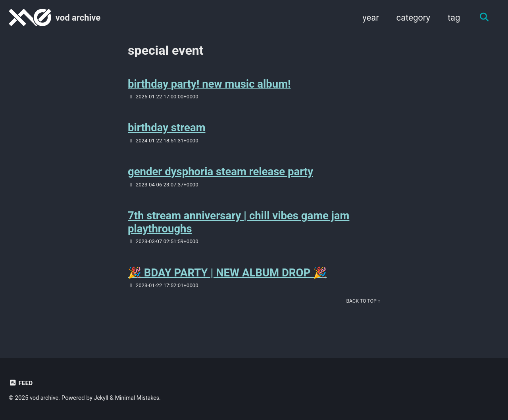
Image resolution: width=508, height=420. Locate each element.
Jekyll (104, 398)
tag (451, 18)
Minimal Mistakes (141, 398)
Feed (21, 383)
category (411, 18)
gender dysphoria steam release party (220, 177)
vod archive (78, 18)
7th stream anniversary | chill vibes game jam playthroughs (239, 229)
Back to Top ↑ (362, 310)
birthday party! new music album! (209, 86)
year (368, 18)
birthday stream (167, 131)
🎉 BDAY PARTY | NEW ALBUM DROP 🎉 (227, 281)
